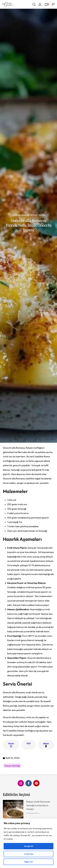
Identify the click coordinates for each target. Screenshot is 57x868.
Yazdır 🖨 (11, 745)
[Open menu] (53, 4)
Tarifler (42, 215)
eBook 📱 (46, 745)
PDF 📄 (29, 745)
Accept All (28, 846)
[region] (28, 843)
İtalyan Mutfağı (12, 766)
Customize (29, 854)
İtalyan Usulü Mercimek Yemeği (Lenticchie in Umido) (38, 805)
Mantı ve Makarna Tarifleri (25, 215)
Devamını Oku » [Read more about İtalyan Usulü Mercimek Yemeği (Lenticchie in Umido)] (33, 813)
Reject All (28, 862)
